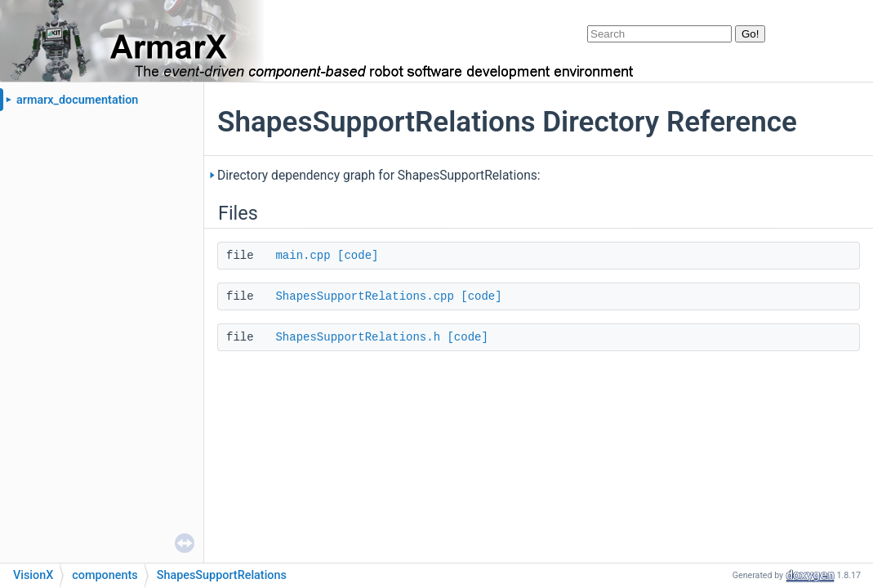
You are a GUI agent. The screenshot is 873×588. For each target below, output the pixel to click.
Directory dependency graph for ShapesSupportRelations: (379, 176)
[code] (358, 256)
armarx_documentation (77, 100)
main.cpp (303, 256)
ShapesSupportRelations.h (358, 337)
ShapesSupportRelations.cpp (364, 296)
